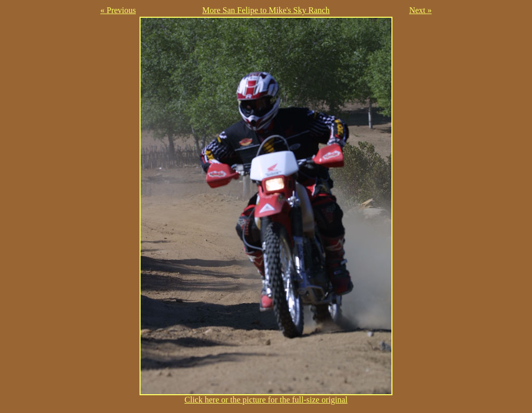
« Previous (118, 10)
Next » (420, 10)
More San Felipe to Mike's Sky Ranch (266, 10)
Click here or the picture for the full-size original (266, 396)
